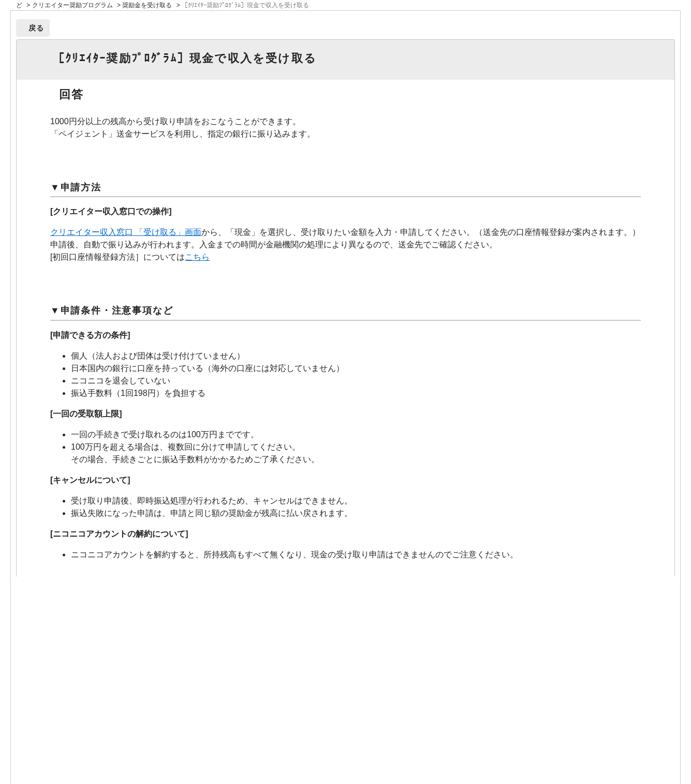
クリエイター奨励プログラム (72, 5)
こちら (197, 257)
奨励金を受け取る (147, 5)
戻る (36, 28)
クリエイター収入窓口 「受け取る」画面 (126, 232)
